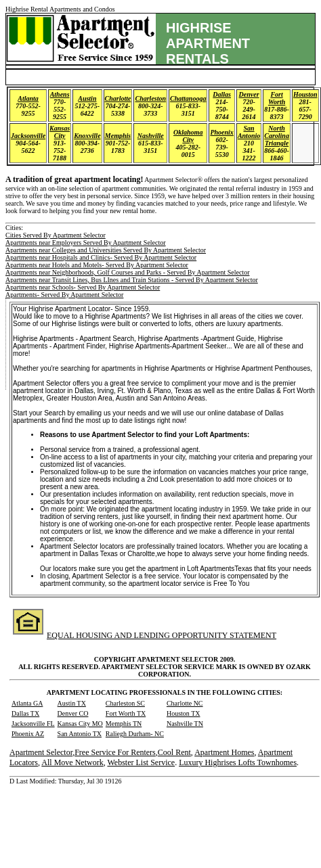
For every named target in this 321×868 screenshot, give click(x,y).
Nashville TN (185, 724)
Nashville (151, 136)
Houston (305, 94)
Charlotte (118, 98)
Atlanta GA (27, 703)
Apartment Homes (224, 752)
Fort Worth (277, 98)
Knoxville (87, 136)
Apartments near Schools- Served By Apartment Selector (83, 287)
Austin (87, 98)
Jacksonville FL (33, 724)
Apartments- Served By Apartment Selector (64, 295)
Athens (60, 94)
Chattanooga (188, 98)
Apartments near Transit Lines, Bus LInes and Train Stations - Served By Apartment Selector (132, 280)
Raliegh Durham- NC (135, 734)
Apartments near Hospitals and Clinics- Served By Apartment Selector (101, 257)
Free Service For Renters (115, 752)
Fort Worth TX (126, 713)
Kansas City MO (80, 724)
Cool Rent (174, 752)
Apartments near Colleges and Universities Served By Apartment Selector (106, 250)
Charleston (150, 98)
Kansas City (60, 132)
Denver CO (73, 713)
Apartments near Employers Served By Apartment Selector (86, 243)
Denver (249, 94)
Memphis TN (124, 724)
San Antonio (249, 132)
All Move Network (72, 762)
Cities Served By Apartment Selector (56, 235)
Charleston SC (125, 703)
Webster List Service (141, 762)
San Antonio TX (80, 734)
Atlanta (28, 98)
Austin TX (72, 703)
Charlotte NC (185, 703)
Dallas (222, 94)
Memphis (118, 136)
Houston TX (184, 713)
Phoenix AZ (28, 734)
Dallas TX (25, 713)
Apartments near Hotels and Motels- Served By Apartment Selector (97, 265)
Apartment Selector (41, 752)
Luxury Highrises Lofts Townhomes (238, 762)
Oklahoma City (188, 136)
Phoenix (221, 132)
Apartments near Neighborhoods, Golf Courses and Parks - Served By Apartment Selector (127, 272)
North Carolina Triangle (277, 136)
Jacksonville (28, 136)
